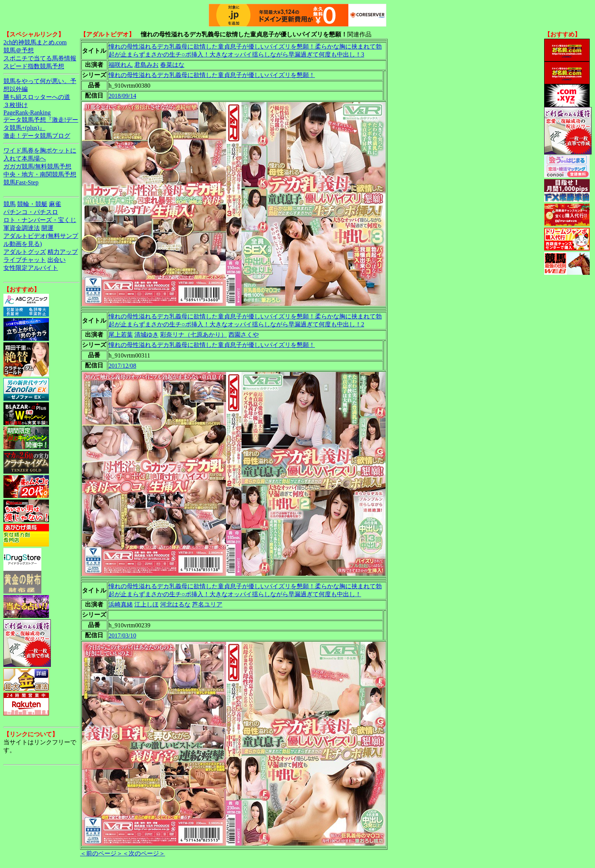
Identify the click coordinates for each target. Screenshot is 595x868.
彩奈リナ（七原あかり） (194, 335)
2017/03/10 (122, 636)
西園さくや (244, 335)
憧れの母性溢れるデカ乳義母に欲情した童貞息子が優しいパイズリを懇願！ (212, 75)
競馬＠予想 (19, 50)
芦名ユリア (207, 604)
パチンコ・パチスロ (31, 212)
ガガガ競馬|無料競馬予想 (37, 166)
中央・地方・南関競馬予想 (40, 174)
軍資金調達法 (22, 228)
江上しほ (146, 604)
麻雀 (55, 204)
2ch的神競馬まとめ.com (35, 42)
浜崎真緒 (121, 604)
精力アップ (63, 252)
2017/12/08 (122, 366)
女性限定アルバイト (31, 268)
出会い (57, 260)
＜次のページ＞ (144, 853)
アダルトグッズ (25, 252)
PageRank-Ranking (27, 113)
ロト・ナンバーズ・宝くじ (40, 220)
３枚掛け (16, 105)
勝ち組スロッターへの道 (37, 97)
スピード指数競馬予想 (34, 66)
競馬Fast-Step (21, 182)
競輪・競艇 (32, 204)
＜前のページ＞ (101, 853)
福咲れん (121, 65)
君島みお (146, 65)
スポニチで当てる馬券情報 (40, 58)
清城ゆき (146, 335)
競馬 (9, 204)
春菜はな (172, 65)
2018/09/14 (122, 96)
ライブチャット (25, 260)
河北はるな (175, 604)
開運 (47, 228)
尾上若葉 (121, 335)
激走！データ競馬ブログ (37, 136)
